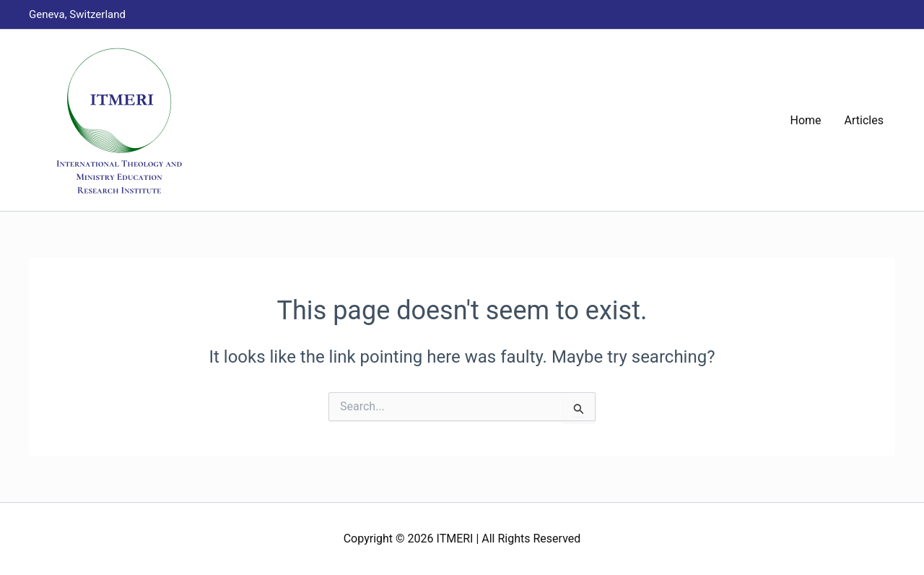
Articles (864, 120)
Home (806, 120)
